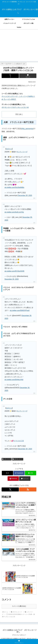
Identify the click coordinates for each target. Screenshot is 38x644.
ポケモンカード (18, 459)
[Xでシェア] (10, 76)
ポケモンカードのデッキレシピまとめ (15, 107)
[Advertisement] (19, 46)
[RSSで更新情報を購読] (28, 489)
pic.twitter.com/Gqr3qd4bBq (14, 187)
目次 (17, 114)
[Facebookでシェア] (19, 473)
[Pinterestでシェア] (13, 479)
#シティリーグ (22, 152)
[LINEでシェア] (31, 473)
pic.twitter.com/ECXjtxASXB (14, 271)
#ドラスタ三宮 (19, 441)
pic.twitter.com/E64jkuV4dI (14, 380)
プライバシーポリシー (19, 635)
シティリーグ (7, 459)
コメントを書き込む (19, 606)
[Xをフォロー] (10, 489)
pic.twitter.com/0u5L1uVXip (14, 212)
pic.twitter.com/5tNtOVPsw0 (20, 310)
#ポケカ (9, 149)
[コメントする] (28, 76)
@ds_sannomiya (27, 129)
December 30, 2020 (25, 195)
